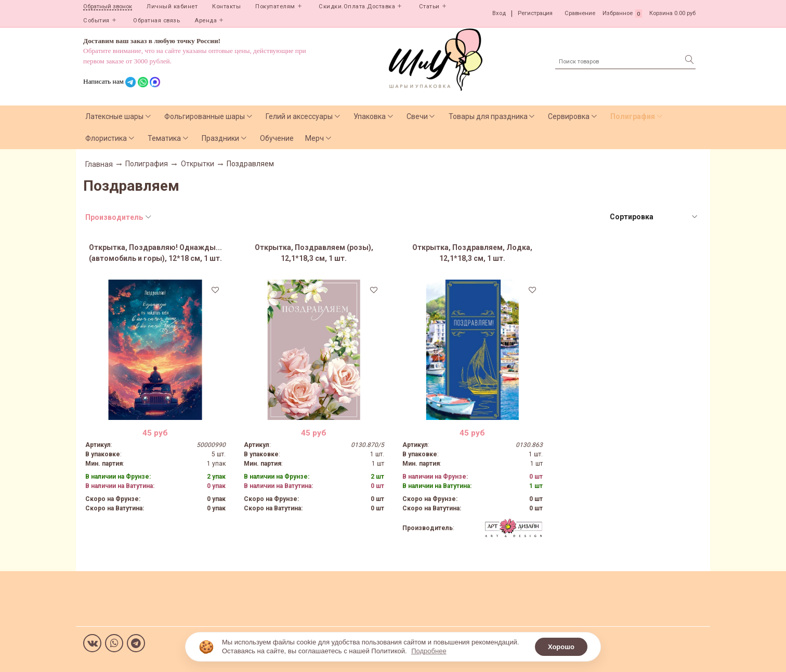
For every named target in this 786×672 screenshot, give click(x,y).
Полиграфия (633, 116)
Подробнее (429, 651)
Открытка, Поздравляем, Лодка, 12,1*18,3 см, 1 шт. (472, 253)
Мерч (315, 138)
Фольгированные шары (205, 116)
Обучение (277, 138)
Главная (99, 164)
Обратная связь (156, 21)
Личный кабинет (172, 6)
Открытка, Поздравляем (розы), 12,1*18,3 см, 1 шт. (314, 253)
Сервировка (569, 116)
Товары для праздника (488, 116)
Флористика (106, 138)
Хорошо (561, 647)
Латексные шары (114, 116)
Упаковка (370, 116)
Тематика (164, 138)
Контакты (226, 6)
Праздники (220, 138)
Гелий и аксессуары (299, 116)
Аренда (206, 21)
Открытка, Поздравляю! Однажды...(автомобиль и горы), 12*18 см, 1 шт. (155, 253)
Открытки (198, 164)
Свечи (417, 116)
